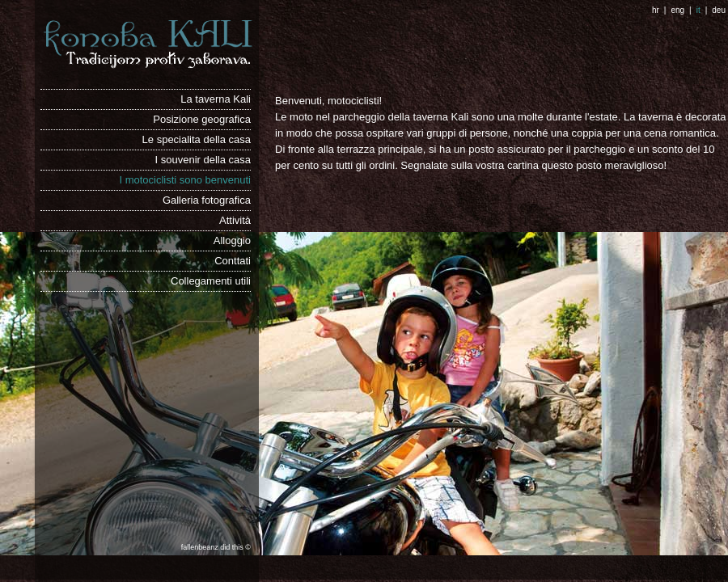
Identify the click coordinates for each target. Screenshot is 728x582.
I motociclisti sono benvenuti (185, 180)
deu (719, 10)
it (698, 10)
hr (656, 10)
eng (677, 10)
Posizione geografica (202, 119)
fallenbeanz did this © (216, 546)
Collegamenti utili (211, 281)
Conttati (233, 261)
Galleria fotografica (207, 200)
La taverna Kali (216, 99)
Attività (235, 220)
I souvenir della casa (203, 160)
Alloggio (232, 240)
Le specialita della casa (197, 139)
